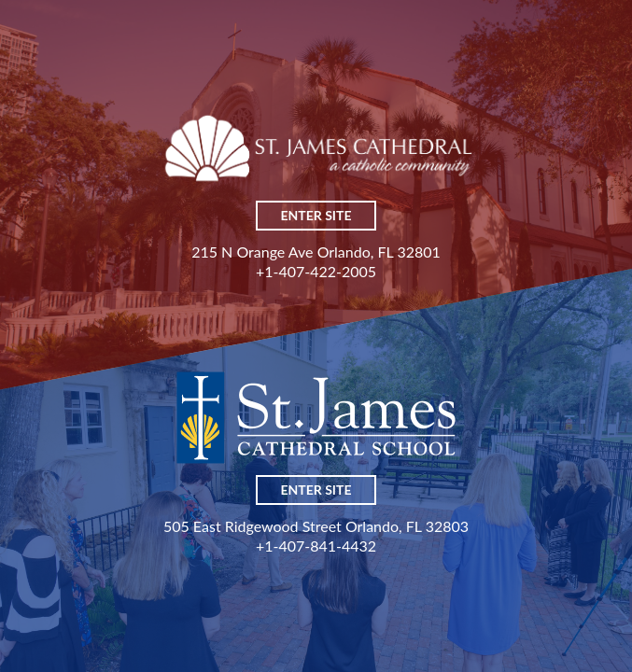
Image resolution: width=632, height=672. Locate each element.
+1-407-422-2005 (316, 271)
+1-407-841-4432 (316, 546)
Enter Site (316, 215)
